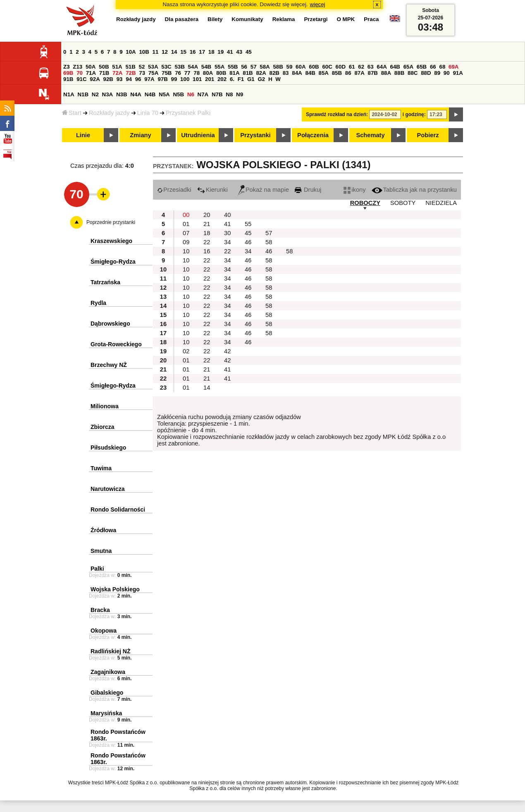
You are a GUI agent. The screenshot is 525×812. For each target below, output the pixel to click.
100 (185, 79)
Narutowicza (107, 489)
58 (269, 242)
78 (197, 73)
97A (149, 79)
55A (220, 67)
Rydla (98, 303)
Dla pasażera (182, 19)
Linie (83, 135)
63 (371, 67)
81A (234, 73)
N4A (136, 94)
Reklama (284, 19)
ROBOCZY (365, 203)
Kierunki (212, 190)
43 (239, 52)
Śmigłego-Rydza (113, 262)
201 (210, 79)
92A (95, 79)
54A (193, 67)
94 (129, 79)
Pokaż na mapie (263, 190)
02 (186, 351)
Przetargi (316, 19)
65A (408, 67)
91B (68, 79)
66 (433, 67)
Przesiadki (174, 190)
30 (227, 233)
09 (186, 242)
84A (297, 73)
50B (104, 67)
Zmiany (140, 135)
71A (91, 73)
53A (153, 67)
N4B (150, 94)
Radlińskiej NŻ (110, 651)
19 (221, 52)
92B (108, 79)
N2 (95, 94)
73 (142, 73)
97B (162, 79)
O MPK (346, 19)
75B (167, 73)
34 (227, 242)
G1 (251, 79)
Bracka (100, 610)
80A (208, 73)
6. (232, 79)
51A (117, 67)
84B (310, 73)
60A (301, 67)
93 (120, 79)
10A (131, 52)
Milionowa (105, 406)
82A (261, 73)
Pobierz (428, 135)
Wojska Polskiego (115, 589)
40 (227, 215)
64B (395, 67)
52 (142, 67)
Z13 (78, 67)
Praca (371, 19)
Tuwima (101, 468)
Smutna (101, 551)
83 (286, 73)
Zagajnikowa (108, 672)
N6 (191, 94)
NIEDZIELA (441, 203)
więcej (318, 4)
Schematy (370, 135)
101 (197, 79)
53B (179, 67)
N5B (178, 94)
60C (327, 67)
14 (174, 52)
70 (80, 73)
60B (314, 67)
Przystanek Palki (188, 113)
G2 (261, 79)
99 (174, 79)
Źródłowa (103, 530)
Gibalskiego (107, 693)
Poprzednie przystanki (111, 222)
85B (337, 73)
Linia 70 (148, 113)
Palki (97, 569)
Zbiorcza (103, 427)
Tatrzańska (105, 282)
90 (447, 73)
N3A (108, 94)
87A (359, 73)
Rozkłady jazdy (109, 113)
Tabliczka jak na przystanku (414, 190)
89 (437, 73)
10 (186, 251)
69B (68, 73)
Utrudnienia (198, 135)
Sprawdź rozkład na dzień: (337, 114)
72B (131, 73)
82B (274, 73)
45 (249, 52)
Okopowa (104, 631)
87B (373, 73)
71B (104, 73)
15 (183, 52)
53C (166, 67)
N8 (229, 94)
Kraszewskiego (111, 241)
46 (248, 242)
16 (193, 52)
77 (187, 73)
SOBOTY (403, 203)
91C (81, 79)
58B (278, 67)
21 (207, 224)
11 (156, 52)
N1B (83, 94)
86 (348, 73)
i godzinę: (414, 114)
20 (207, 215)
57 (254, 67)
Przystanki (255, 135)
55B (233, 67)
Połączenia (313, 135)
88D (426, 73)
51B (130, 67)
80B (221, 73)
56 (244, 67)
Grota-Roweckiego (116, 344)
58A (265, 67)
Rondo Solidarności (118, 510)
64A (382, 67)
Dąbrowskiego (110, 324)
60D (341, 67)
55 (248, 224)
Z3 (67, 67)
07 (186, 233)
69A (453, 67)
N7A (203, 94)
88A (386, 73)
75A (153, 73)
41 (230, 52)
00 (186, 215)
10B (144, 52)
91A (458, 73)
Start (72, 113)
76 (178, 73)
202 (222, 79)
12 (165, 52)
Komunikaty (247, 19)
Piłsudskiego (108, 448)
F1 (241, 79)
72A (117, 73)
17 (202, 52)
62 (361, 67)
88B (399, 73)
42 (227, 351)
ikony (354, 190)
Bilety (215, 19)
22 (207, 242)
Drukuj (308, 190)
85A (324, 73)
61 (352, 67)
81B (248, 73)
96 (138, 79)
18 (211, 52)
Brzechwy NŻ (109, 365)
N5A (164, 94)
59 (290, 67)
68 (442, 67)
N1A (69, 94)
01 (186, 224)
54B (206, 67)
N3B (122, 94)
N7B (217, 94)
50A (91, 67)
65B (422, 67)
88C (413, 73)
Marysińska (106, 713)
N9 (240, 94)
